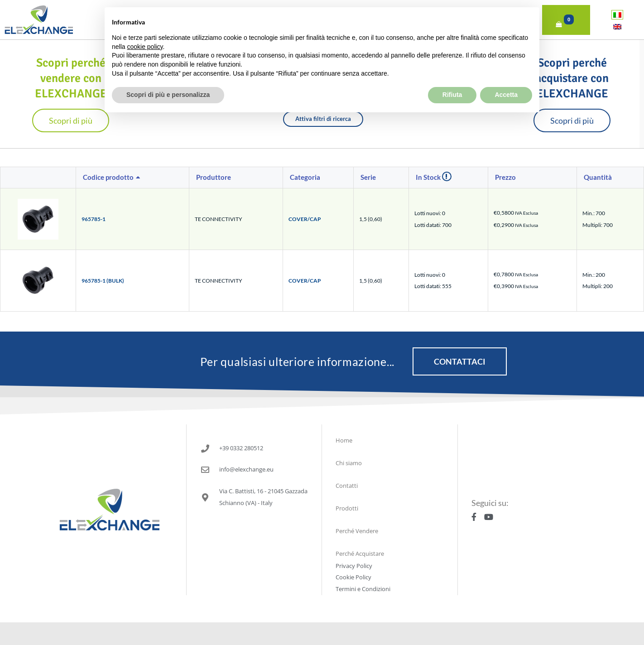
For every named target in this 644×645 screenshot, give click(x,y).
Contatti (347, 486)
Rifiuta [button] (452, 75)
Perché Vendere (357, 531)
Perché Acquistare (360, 554)
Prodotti (347, 508)
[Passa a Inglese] (617, 26)
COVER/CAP (305, 219)
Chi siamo (349, 463)
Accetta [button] (506, 75)
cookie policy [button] (145, 26)
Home (344, 440)
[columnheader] (133, 178)
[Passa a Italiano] (617, 15)
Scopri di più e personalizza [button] (168, 75)
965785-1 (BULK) (103, 281)
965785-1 (94, 219)
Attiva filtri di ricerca (323, 119)
